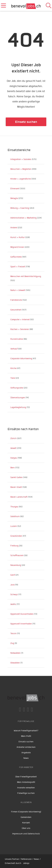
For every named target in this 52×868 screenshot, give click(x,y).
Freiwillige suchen (26, 793)
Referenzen (26, 859)
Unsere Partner (12, 859)
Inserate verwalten (26, 788)
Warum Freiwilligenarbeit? (26, 731)
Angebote (26, 753)
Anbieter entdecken (26, 747)
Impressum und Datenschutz (26, 834)
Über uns (26, 828)
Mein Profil (26, 736)
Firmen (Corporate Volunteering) (26, 812)
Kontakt (26, 823)
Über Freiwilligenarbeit (26, 777)
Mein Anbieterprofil (26, 782)
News (26, 758)
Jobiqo (26, 863)
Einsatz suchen (26, 122)
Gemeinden (26, 817)
